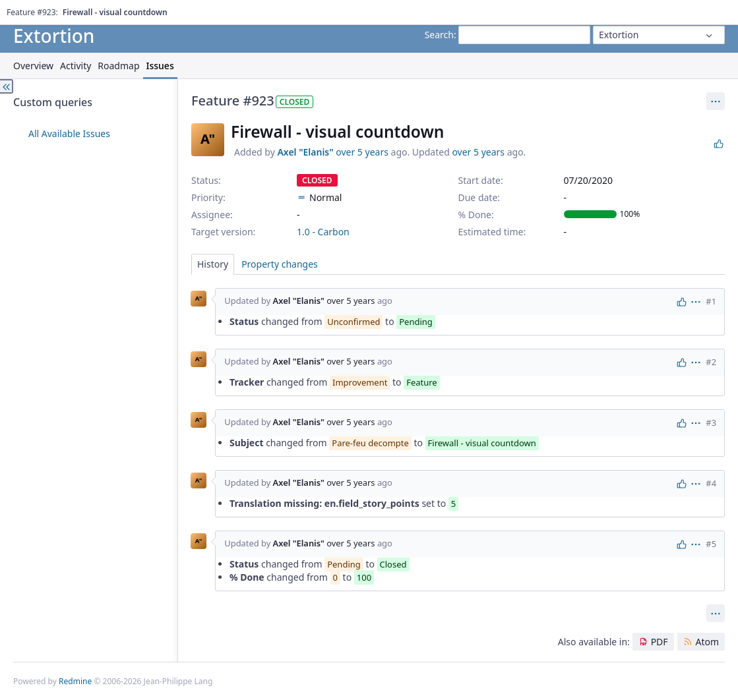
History (213, 264)
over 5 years (362, 152)
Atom (707, 642)
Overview (33, 66)
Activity (76, 66)
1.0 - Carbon (323, 232)
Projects (58, 10)
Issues (160, 66)
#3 (711, 423)
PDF (660, 642)
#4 (711, 483)
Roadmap (118, 66)
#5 (711, 544)
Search (439, 35)
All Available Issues (69, 133)
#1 (711, 301)
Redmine (75, 681)
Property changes (280, 264)
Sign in (712, 10)
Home (25, 10)
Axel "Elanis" (305, 152)
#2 (711, 362)
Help (89, 10)
